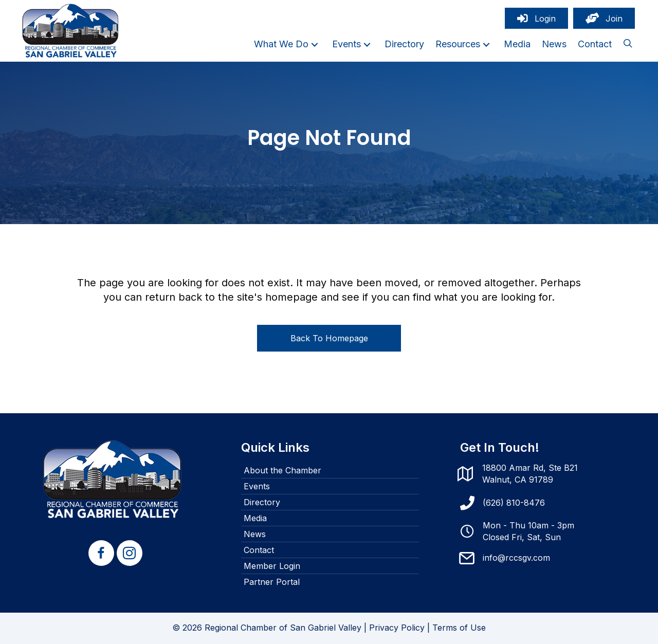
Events (257, 486)
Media (255, 518)
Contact (259, 550)
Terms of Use (459, 628)
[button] (315, 44)
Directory (262, 502)
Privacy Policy (397, 628)
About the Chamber (282, 470)
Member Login (272, 566)
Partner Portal (272, 582)
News (255, 534)
